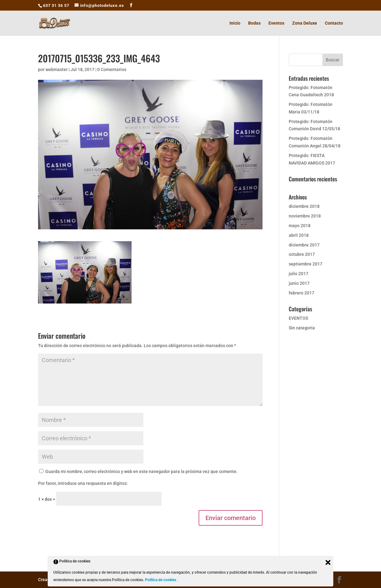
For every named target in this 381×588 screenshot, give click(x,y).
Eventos (276, 23)
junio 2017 (299, 283)
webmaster (57, 69)
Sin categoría (302, 328)
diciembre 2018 (304, 206)
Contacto (334, 23)
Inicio (235, 23)
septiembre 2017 (306, 264)
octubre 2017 (302, 254)
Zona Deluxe (305, 23)
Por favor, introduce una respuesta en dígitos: (83, 483)
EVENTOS (298, 318)
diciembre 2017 (304, 245)
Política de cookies (161, 580)
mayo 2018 (300, 226)
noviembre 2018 (305, 216)
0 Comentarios (112, 69)
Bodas (254, 23)
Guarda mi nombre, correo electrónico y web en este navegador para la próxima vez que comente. (141, 471)
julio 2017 (299, 274)
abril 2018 (299, 235)
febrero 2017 (301, 293)
